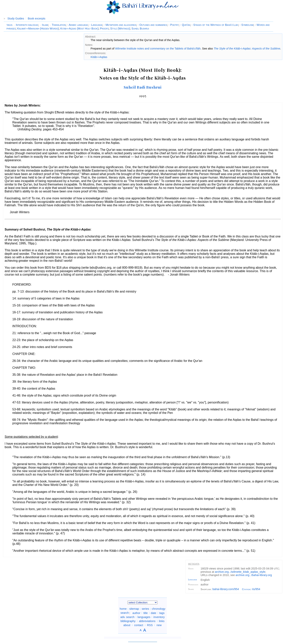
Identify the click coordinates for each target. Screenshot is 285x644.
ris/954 (256, 589)
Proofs (104, 29)
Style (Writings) (120, 29)
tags (162, 613)
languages (144, 617)
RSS (150, 625)
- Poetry (174, 25)
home (123, 609)
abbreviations (147, 621)
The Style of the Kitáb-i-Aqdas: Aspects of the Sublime (247, 49)
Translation (58, 25)
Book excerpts (37, 18)
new (159, 625)
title (145, 613)
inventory (159, 617)
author (136, 613)
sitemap (134, 609)
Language (193, 579)
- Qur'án (185, 25)
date (154, 613)
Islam (44, 25)
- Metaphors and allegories (120, 25)
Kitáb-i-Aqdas (99, 57)
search (125, 613)
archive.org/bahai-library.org (254, 575)
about (127, 625)
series (145, 609)
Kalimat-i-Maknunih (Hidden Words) (38, 29)
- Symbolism (247, 25)
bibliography (128, 621)
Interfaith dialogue (26, 25)
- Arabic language (78, 25)
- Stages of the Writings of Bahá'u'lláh (215, 25)
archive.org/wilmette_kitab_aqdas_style (240, 572)
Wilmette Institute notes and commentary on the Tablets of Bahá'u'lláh (158, 49)
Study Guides (16, 18)
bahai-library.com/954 (226, 589)
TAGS (9, 25)
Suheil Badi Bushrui (143, 87)
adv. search (127, 617)
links (162, 621)
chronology (159, 609)
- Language (96, 25)
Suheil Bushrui (140, 29)
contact (139, 625)
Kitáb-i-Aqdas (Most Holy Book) (79, 29)
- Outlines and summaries (152, 25)
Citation (246, 589)
